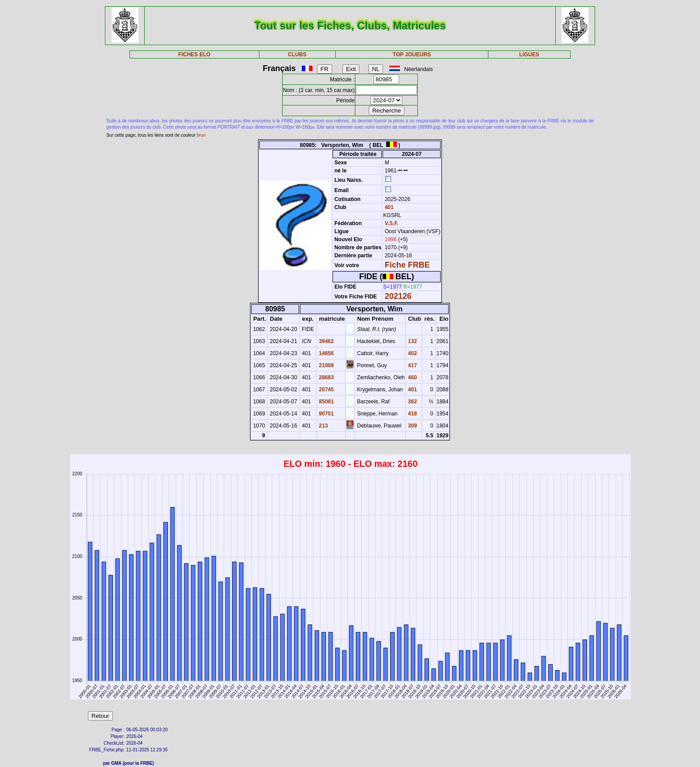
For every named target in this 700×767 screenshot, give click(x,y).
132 (411, 341)
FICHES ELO (194, 54)
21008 (326, 365)
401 (388, 207)
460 (411, 377)
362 (411, 402)
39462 (326, 341)
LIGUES (529, 54)
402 (411, 353)
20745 (326, 390)
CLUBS (297, 54)
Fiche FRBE (407, 265)
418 (411, 414)
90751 (326, 414)
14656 (326, 353)
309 (411, 426)
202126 (398, 296)
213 (323, 426)
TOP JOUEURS (412, 54)
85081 (326, 402)
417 (411, 365)
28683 (326, 377)
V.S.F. (392, 223)
